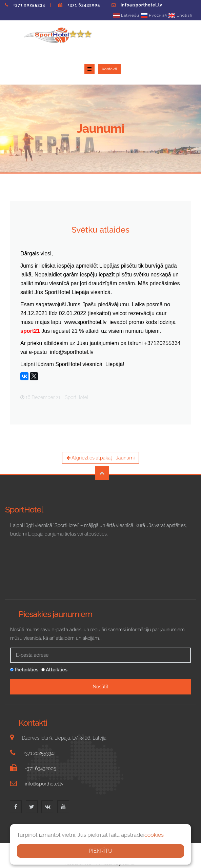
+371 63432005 (84, 5)
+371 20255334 (29, 5)
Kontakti (185, 38)
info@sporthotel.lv (142, 5)
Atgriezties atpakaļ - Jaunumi (100, 428)
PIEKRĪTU (101, 851)
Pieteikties (24, 639)
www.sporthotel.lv (86, 292)
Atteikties (54, 639)
